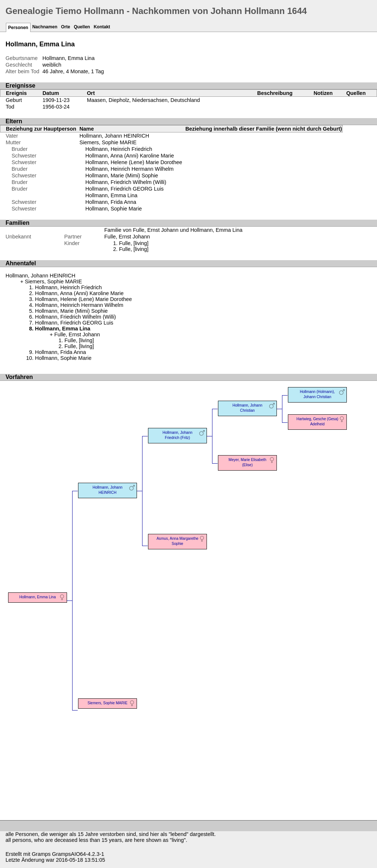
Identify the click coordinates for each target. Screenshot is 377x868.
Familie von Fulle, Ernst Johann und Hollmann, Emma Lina (173, 230)
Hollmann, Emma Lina (112, 195)
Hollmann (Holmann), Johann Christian (317, 394)
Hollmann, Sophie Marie (114, 209)
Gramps (41, 854)
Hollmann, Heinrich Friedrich (119, 149)
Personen (18, 28)
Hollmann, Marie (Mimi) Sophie (122, 176)
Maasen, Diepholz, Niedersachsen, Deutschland (143, 100)
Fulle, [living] (134, 243)
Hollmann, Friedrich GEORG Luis (125, 189)
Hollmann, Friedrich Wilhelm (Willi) (126, 182)
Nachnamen (45, 27)
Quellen (82, 27)
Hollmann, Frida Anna (111, 202)
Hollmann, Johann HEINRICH (114, 136)
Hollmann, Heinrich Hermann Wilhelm (130, 169)
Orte (66, 27)
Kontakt (102, 27)
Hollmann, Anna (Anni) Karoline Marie (130, 156)
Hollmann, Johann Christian (247, 408)
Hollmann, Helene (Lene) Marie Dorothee (134, 162)
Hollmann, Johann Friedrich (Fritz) (177, 435)
